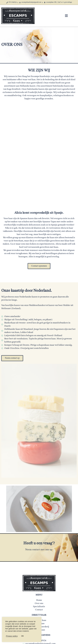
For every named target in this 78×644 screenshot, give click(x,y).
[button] (39, 266)
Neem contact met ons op (39, 550)
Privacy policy (12, 636)
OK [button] (23, 636)
